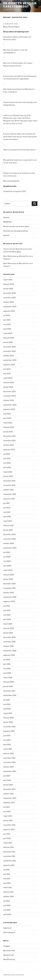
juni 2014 (7, 776)
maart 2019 (8, 624)
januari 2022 (8, 476)
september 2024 (10, 360)
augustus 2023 (9, 409)
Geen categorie (9, 932)
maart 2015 (8, 749)
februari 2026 (9, 284)
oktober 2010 (8, 896)
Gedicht (6, 218)
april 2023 (7, 418)
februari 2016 (9, 718)
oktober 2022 (9, 445)
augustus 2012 (9, 829)
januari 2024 (8, 387)
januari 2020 (8, 579)
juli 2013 (7, 807)
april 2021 (7, 517)
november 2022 (9, 441)
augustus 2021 (9, 499)
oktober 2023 (9, 400)
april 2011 (7, 883)
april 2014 (7, 780)
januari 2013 (8, 821)
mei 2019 (7, 615)
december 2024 (10, 347)
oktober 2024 (9, 356)
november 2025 (10, 298)
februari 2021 (8, 526)
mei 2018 (7, 669)
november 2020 (10, 539)
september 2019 (10, 597)
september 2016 (10, 695)
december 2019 (9, 584)
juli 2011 (6, 870)
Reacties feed (9, 955)
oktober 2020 (9, 543)
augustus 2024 (9, 365)
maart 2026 (8, 280)
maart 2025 (8, 333)
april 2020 (7, 566)
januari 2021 (8, 530)
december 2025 (10, 293)
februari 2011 (8, 892)
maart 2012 (8, 843)
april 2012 (7, 838)
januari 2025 (8, 342)
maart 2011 (8, 888)
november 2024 (10, 351)
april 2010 (7, 914)
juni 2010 (7, 905)
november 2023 (10, 396)
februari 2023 (9, 427)
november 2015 (9, 727)
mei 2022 (7, 463)
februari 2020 (9, 575)
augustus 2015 (9, 731)
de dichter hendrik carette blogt (20, 5)
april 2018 (7, 673)
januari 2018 (8, 686)
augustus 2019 (9, 601)
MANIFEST (8, 222)
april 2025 (7, 329)
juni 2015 (7, 736)
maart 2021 (8, 521)
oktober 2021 (8, 490)
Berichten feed (9, 951)
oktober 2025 (9, 302)
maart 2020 (8, 570)
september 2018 (10, 651)
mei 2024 (7, 374)
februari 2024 (9, 383)
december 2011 (9, 852)
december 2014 (9, 758)
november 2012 (9, 825)
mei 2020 (7, 561)
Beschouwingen (11, 27)
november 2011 (9, 856)
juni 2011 (7, 874)
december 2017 (9, 691)
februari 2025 (9, 338)
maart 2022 (8, 472)
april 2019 (7, 619)
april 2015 (7, 745)
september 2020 (10, 548)
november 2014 (9, 762)
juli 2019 (7, 606)
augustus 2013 (9, 803)
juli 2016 (7, 700)
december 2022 (9, 436)
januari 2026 (8, 289)
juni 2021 (7, 508)
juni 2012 (7, 834)
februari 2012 (8, 847)
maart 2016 (8, 713)
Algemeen (7, 928)
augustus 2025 (9, 311)
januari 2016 (8, 722)
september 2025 (10, 307)
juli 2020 (7, 552)
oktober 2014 (8, 767)
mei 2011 (7, 879)
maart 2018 (8, 678)
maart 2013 (8, 816)
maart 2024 (8, 378)
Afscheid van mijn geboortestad (16, 231)
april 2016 (7, 709)
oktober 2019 (8, 593)
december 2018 (9, 637)
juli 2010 (7, 901)
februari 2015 (9, 754)
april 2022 (7, 467)
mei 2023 (7, 414)
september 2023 (10, 405)
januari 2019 (8, 633)
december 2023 (10, 392)
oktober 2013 (8, 794)
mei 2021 (7, 512)
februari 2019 (9, 628)
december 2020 (10, 534)
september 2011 (10, 861)
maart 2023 (8, 423)
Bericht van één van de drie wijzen (16, 226)
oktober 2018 (8, 646)
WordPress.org (9, 959)
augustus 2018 (9, 655)
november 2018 (9, 642)
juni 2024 (7, 369)
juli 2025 (7, 315)
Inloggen (7, 946)
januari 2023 (8, 432)
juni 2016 (7, 704)
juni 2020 (7, 557)
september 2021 (10, 494)
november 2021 (9, 485)
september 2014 (10, 771)
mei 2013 (7, 812)
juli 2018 (7, 660)
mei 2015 (7, 740)
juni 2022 (7, 459)
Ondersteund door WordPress (14, 975)
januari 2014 (8, 785)
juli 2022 (7, 454)
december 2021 (9, 481)
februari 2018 (9, 682)
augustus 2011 (9, 865)
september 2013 (10, 798)
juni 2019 (7, 610)
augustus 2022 (9, 450)
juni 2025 (7, 320)
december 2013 (9, 789)
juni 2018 (7, 664)
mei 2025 (7, 324)
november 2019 (9, 588)
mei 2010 (7, 910)
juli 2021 (7, 503)
